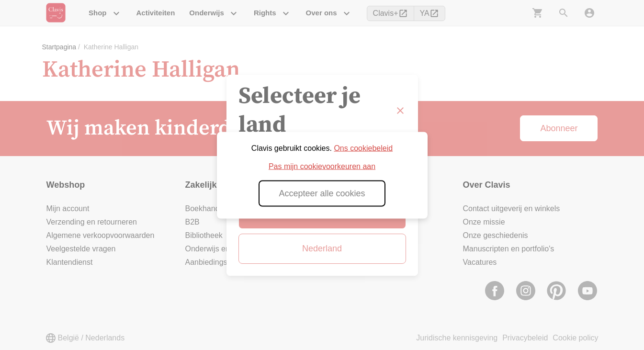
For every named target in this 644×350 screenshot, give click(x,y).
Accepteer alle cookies (322, 193)
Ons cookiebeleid (363, 148)
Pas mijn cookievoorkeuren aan (322, 166)
